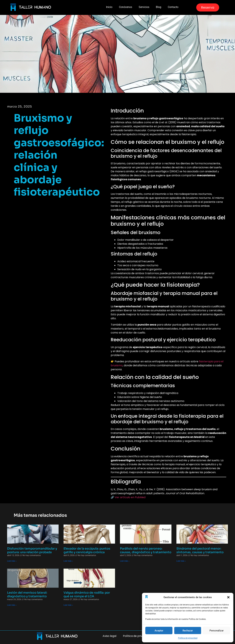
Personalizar (217, 631)
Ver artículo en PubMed (130, 497)
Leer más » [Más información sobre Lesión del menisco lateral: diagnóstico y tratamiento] (12, 605)
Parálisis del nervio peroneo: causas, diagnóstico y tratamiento (146, 550)
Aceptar (159, 631)
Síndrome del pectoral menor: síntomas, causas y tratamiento (200, 550)
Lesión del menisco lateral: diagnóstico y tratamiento (27, 594)
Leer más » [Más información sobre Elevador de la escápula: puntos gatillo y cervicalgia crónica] (68, 561)
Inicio (109, 7)
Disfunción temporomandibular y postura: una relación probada (32, 550)
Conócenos (126, 7)
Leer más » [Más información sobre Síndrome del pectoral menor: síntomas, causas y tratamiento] (181, 561)
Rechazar (188, 631)
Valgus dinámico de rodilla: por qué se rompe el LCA (87, 594)
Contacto (173, 7)
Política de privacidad (188, 638)
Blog (159, 7)
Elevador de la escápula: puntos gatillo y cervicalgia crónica (87, 550)
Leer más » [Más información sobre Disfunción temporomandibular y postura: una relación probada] (12, 561)
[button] (228, 597)
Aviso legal (109, 636)
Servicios (144, 7)
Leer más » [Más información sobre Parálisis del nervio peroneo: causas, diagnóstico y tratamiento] (125, 561)
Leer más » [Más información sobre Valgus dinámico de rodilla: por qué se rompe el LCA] (68, 605)
